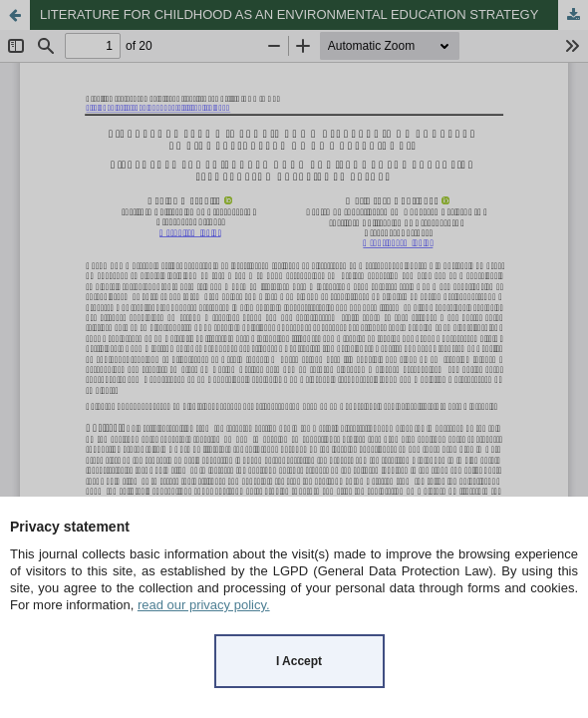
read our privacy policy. (204, 605)
